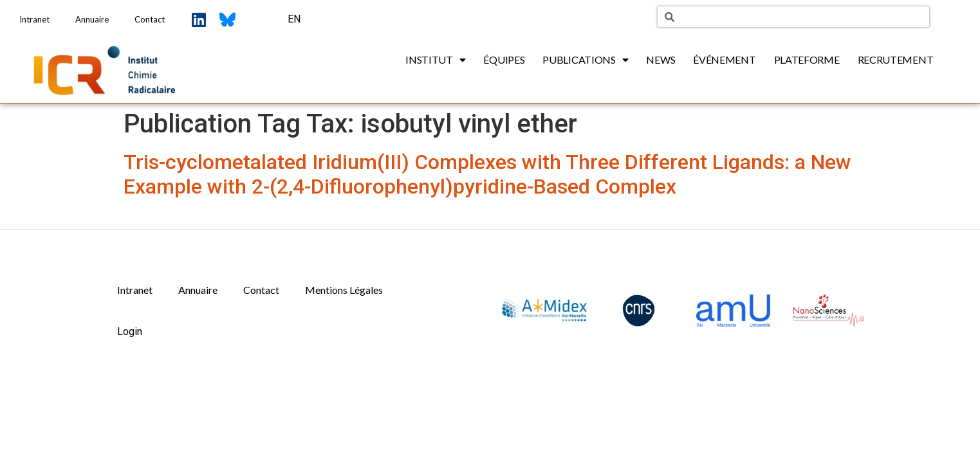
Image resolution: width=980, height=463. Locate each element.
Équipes (504, 59)
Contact (150, 19)
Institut (435, 60)
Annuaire (92, 19)
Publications (585, 60)
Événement (724, 59)
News (661, 59)
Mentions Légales (344, 290)
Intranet (34, 19)
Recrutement (896, 59)
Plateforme (807, 59)
